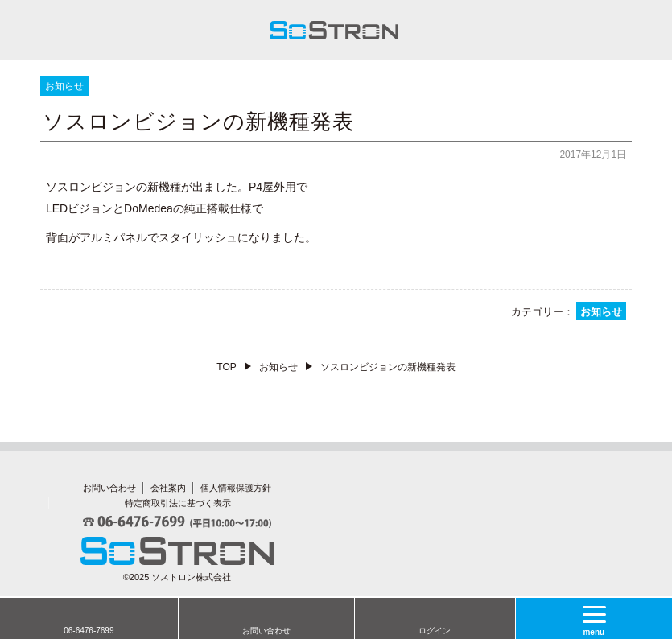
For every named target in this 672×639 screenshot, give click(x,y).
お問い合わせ (266, 631)
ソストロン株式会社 (191, 577)
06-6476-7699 (89, 631)
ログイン (435, 631)
